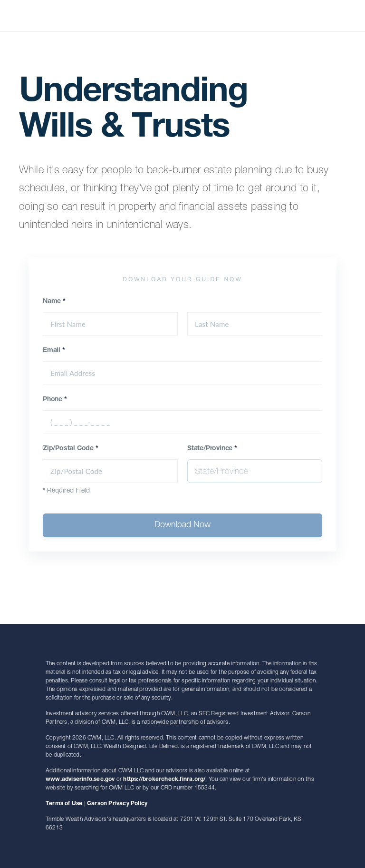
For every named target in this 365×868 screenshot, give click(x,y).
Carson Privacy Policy (117, 804)
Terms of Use (64, 804)
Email (54, 351)
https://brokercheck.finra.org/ (164, 779)
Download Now (182, 525)
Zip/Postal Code (71, 449)
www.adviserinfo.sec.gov (80, 779)
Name (54, 302)
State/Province (212, 449)
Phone (55, 400)
